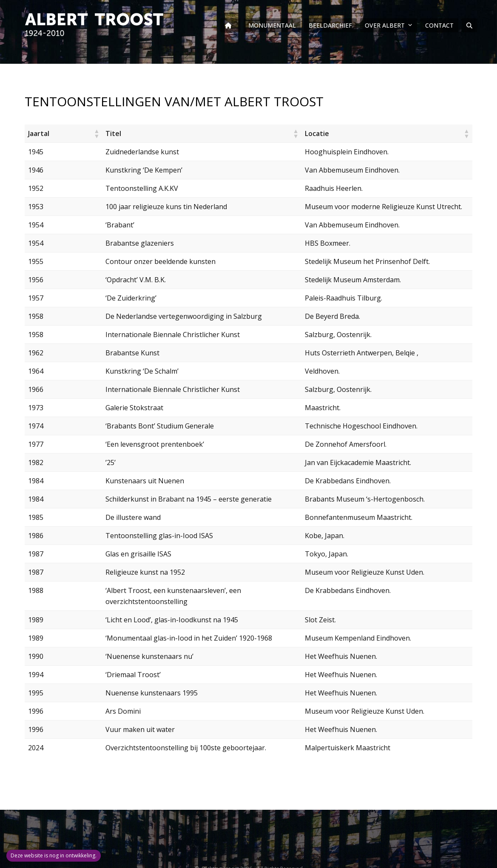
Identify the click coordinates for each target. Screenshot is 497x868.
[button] (469, 26)
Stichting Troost (220, 858)
